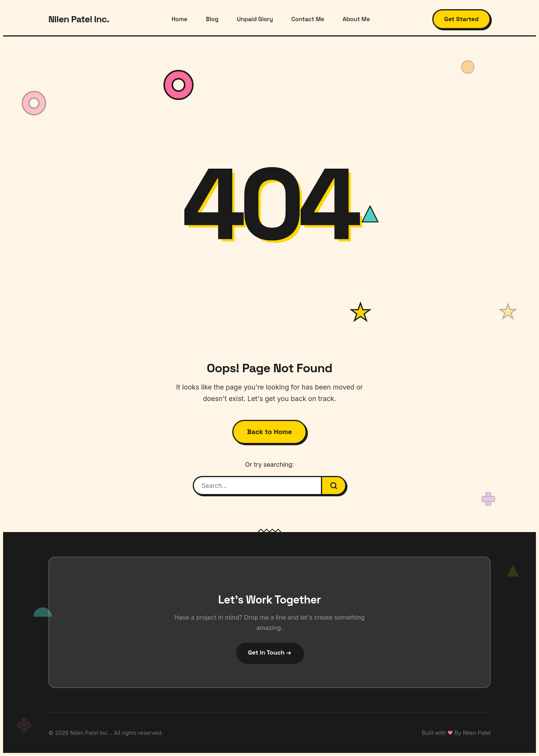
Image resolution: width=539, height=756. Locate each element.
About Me (356, 19)
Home (179, 19)
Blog (212, 19)
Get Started (461, 19)
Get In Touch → (269, 652)
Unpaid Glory (255, 19)
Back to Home (270, 432)
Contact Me (308, 19)
